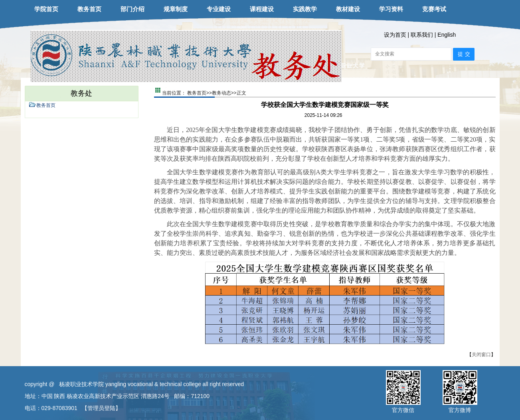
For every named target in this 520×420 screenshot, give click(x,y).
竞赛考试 (434, 9)
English (447, 35)
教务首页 (89, 9)
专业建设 (219, 9)
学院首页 (46, 9)
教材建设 (348, 9)
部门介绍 (132, 9)
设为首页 (395, 35)
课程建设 (262, 9)
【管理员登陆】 (101, 408)
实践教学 (305, 9)
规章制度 (176, 9)
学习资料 (391, 9)
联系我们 (422, 35)
